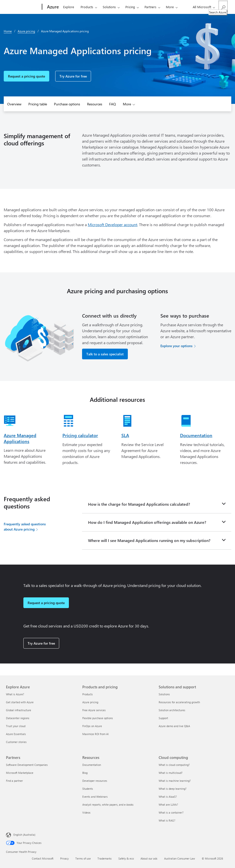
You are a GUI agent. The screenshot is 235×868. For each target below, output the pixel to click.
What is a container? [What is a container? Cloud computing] (171, 812)
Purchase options (67, 104)
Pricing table (38, 104)
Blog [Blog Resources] (85, 773)
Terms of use (83, 858)
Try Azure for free (73, 76)
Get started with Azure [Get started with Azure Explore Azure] (20, 702)
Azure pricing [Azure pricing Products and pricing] (90, 702)
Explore (69, 7)
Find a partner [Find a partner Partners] (14, 781)
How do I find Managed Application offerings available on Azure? (147, 522)
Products (87, 7)
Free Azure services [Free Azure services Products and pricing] (94, 710)
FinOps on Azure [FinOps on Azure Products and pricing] (92, 726)
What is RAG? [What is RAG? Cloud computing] (167, 820)
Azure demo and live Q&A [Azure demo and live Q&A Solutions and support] (174, 726)
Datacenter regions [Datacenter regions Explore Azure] (18, 718)
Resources (95, 104)
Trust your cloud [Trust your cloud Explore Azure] (16, 726)
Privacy (64, 858)
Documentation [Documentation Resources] (92, 765)
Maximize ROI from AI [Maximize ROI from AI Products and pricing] (95, 734)
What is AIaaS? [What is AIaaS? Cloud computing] (168, 797)
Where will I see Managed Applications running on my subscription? (149, 540)
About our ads (149, 858)
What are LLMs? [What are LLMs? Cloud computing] (168, 805)
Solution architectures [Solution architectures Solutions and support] (172, 710)
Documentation (196, 435)
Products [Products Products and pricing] (88, 694)
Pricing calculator (80, 435)
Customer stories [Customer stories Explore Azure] (16, 742)
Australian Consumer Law (180, 858)
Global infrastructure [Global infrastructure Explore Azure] (19, 710)
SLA (125, 435)
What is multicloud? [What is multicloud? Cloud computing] (171, 773)
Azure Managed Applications (20, 438)
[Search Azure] (223, 6)
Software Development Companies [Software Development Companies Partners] (27, 765)
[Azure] (52, 7)
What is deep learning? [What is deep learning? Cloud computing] (173, 789)
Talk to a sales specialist (105, 354)
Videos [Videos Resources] (86, 812)
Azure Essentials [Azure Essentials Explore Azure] (16, 734)
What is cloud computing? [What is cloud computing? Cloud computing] (174, 765)
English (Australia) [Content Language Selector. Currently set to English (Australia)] (24, 835)
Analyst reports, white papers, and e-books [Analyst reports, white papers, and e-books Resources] (108, 805)
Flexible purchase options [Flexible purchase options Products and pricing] (98, 718)
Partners (150, 7)
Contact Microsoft (43, 858)
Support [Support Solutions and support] (163, 718)
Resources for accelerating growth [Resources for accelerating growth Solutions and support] (179, 702)
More (170, 7)
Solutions (109, 7)
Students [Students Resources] (88, 789)
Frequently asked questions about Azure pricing (25, 527)
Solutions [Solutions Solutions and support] (164, 694)
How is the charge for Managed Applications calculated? (139, 504)
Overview (14, 104)
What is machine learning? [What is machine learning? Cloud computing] (175, 781)
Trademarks (105, 858)
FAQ (113, 104)
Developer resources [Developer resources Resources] (95, 781)
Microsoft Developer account (113, 225)
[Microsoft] (23, 7)
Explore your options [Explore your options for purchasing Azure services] (176, 346)
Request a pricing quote (26, 76)
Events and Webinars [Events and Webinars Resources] (95, 797)
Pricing (130, 7)
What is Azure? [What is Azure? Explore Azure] (15, 694)
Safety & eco (126, 858)
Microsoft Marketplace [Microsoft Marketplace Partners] (20, 773)
